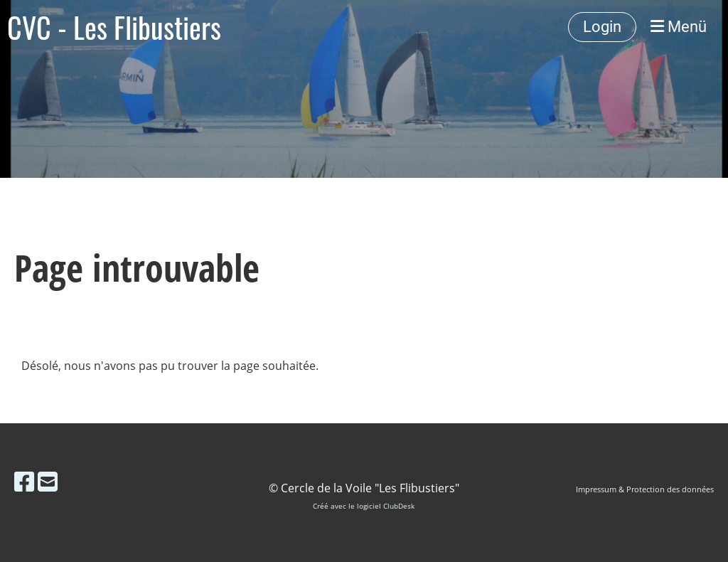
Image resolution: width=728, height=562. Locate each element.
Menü (679, 27)
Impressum (596, 489)
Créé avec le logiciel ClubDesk (364, 506)
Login (602, 27)
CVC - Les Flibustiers (114, 27)
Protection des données (670, 489)
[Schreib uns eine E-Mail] (48, 481)
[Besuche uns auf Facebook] (24, 481)
